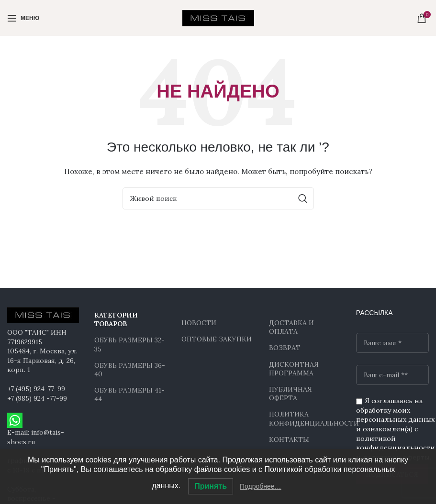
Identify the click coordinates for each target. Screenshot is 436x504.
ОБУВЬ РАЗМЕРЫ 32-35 (129, 344)
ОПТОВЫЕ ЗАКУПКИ (217, 339)
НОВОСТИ (199, 323)
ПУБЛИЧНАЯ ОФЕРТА (291, 394)
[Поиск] (218, 198)
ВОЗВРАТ (285, 348)
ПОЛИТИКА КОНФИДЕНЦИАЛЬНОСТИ (305, 418)
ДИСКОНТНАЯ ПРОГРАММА (294, 369)
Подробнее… (261, 486)
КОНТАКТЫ (289, 439)
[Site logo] (218, 17)
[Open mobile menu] (23, 18)
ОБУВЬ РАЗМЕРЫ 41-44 (129, 394)
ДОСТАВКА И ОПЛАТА (291, 327)
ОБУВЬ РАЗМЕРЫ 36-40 (130, 370)
